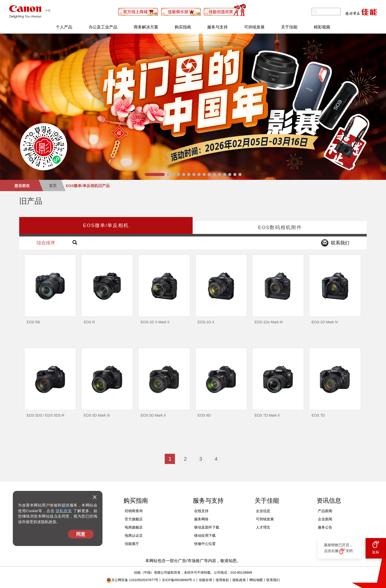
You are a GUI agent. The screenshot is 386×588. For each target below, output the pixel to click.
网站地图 (256, 580)
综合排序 (46, 243)
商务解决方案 (146, 27)
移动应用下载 (205, 535)
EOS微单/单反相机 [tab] (106, 225)
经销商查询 (134, 511)
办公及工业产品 (103, 27)
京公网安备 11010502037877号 (132, 580)
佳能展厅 (132, 544)
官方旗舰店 (134, 519)
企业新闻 (325, 519)
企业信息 (263, 511)
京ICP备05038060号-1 (179, 580)
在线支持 (201, 511)
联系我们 (273, 580)
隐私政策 (64, 511)
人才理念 (263, 527)
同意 (81, 534)
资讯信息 (329, 501)
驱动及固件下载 (207, 527)
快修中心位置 (205, 544)
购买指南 (183, 27)
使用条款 (222, 580)
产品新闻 (325, 511)
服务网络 (201, 519)
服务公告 (325, 527)
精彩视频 (322, 27)
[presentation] (106, 225)
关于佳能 (289, 27)
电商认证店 (134, 535)
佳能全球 (205, 580)
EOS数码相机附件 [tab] (280, 227)
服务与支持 (217, 27)
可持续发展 (254, 27)
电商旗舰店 (134, 527)
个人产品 (64, 27)
